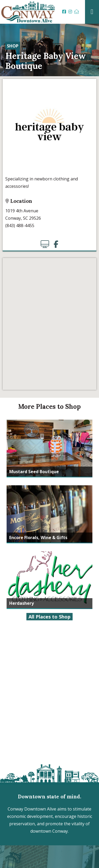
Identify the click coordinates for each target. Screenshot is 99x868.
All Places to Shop (49, 617)
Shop (13, 46)
